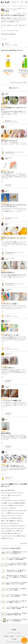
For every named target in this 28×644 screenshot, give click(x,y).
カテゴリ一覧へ (23, 543)
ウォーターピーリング (6, 536)
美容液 (9, 490)
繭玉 (8, 521)
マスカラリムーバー (5, 498)
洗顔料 (9, 495)
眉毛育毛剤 (22, 503)
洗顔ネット (21, 518)
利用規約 (12, 636)
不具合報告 (14, 639)
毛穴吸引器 (4, 538)
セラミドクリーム (5, 523)
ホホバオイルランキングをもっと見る (19, 82)
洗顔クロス (15, 518)
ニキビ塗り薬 (4, 533)
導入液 (13, 490)
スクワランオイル (5, 526)
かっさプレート (10, 538)
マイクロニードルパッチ (6, 518)
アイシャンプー (5, 505)
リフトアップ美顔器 (16, 536)
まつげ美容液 (4, 503)
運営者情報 (6, 636)
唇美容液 (11, 505)
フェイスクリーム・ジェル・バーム (9, 528)
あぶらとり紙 (23, 510)
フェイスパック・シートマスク (14, 516)
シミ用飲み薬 (9, 513)
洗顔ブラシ (4, 521)
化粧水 (3, 490)
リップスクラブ (12, 508)
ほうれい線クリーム (10, 531)
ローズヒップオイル (14, 526)
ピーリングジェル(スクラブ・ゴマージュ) (10, 500)
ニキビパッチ (4, 516)
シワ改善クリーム (19, 531)
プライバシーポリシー (20, 636)
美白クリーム (20, 521)
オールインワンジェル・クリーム (8, 493)
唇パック (22, 505)
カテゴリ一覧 (11, 633)
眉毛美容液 (17, 503)
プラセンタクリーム (14, 523)
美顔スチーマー (18, 533)
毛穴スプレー (23, 500)
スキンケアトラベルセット (18, 513)
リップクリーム (5, 508)
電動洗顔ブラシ (13, 521)
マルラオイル (22, 526)
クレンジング (4, 495)
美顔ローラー (11, 533)
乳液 (6, 490)
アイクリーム (11, 503)
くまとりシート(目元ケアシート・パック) (10, 510)
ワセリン (3, 531)
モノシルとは (17, 633)
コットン (3, 513)
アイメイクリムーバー (16, 495)
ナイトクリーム (21, 528)
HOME (14, 630)
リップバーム (16, 505)
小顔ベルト (23, 536)
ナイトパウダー (20, 493)
